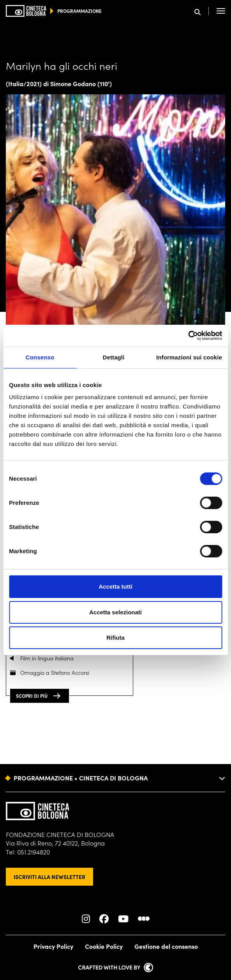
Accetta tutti (115, 586)
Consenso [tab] (40, 357)
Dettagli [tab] (114, 357)
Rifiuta (115, 638)
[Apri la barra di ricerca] (202, 11)
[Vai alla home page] (26, 11)
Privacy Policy (53, 946)
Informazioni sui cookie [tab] (189, 357)
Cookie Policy (104, 946)
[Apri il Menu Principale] (221, 11)
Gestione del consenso (166, 946)
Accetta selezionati (115, 612)
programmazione (79, 11)
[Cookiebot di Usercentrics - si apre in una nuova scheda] (188, 336)
